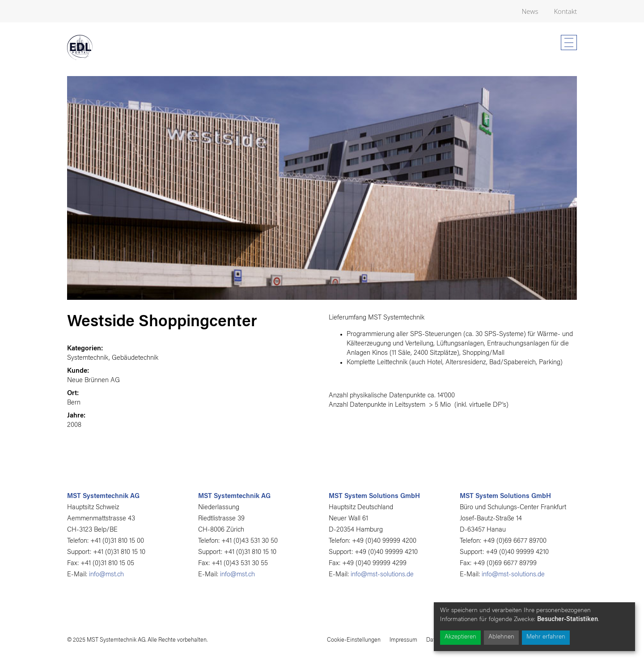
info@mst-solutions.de (382, 575)
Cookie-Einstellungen (354, 640)
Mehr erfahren (546, 637)
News (530, 11)
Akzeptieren (460, 637)
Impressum (403, 640)
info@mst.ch (106, 575)
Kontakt (565, 11)
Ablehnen (501, 637)
